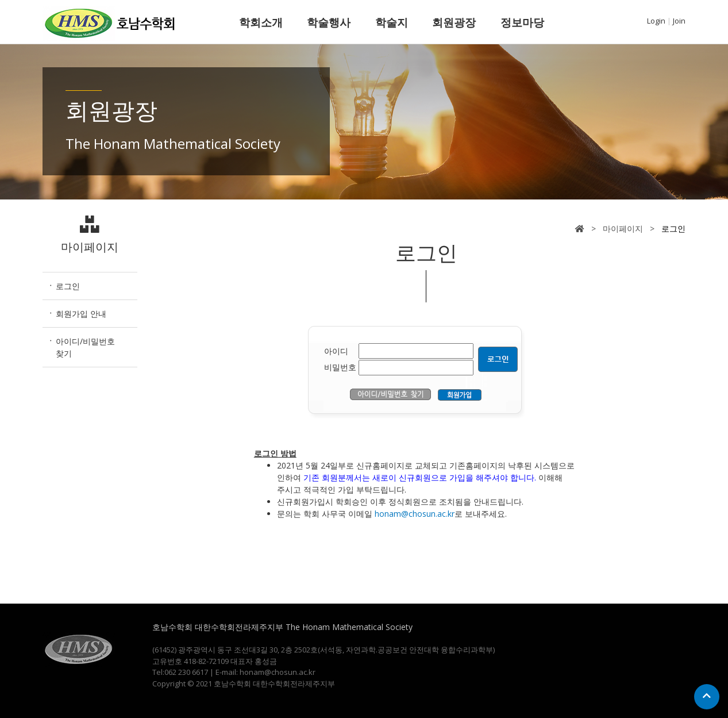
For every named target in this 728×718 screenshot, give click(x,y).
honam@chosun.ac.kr (415, 514)
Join (679, 21)
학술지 (392, 22)
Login (656, 21)
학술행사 (329, 22)
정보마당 (522, 22)
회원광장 (454, 22)
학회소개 (261, 22)
